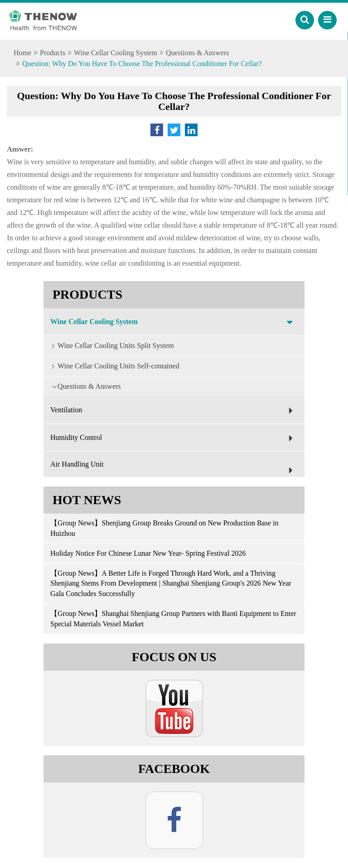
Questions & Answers (198, 53)
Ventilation (174, 410)
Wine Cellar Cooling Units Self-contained (111, 366)
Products (53, 53)
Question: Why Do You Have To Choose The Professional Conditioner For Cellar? (142, 64)
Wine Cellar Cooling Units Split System (109, 345)
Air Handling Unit (174, 469)
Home (22, 53)
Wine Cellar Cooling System (116, 53)
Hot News (87, 500)
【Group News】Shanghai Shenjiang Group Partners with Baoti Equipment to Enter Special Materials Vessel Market (173, 619)
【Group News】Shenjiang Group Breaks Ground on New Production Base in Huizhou (164, 528)
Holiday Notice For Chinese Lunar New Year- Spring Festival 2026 (148, 553)
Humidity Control (174, 438)
